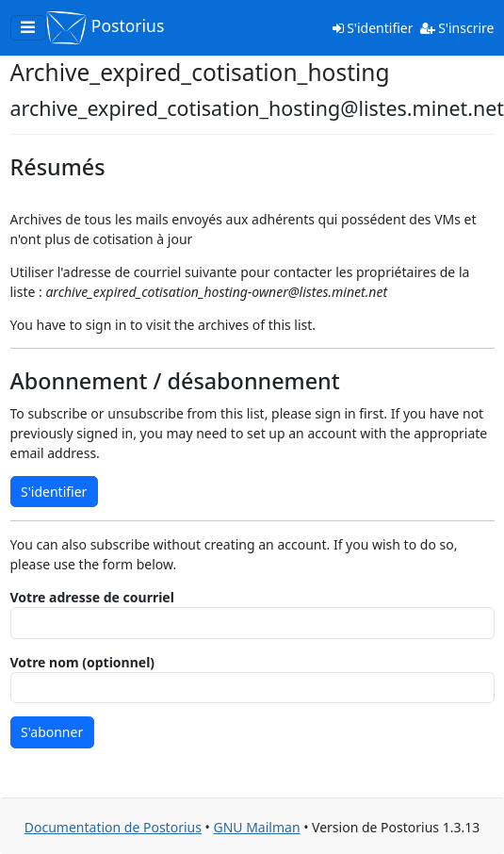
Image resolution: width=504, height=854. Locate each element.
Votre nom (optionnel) (83, 662)
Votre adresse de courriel (92, 597)
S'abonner (52, 732)
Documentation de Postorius (113, 827)
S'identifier (373, 28)
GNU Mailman (256, 827)
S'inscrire (457, 28)
